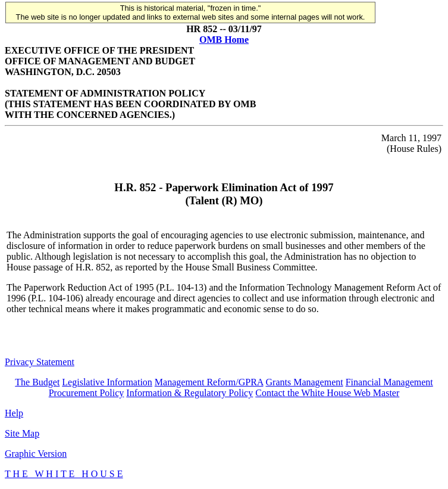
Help (14, 413)
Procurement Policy (87, 393)
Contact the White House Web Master (327, 393)
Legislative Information (107, 382)
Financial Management (389, 382)
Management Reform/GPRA (209, 382)
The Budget (37, 382)
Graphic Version (36, 454)
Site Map (22, 433)
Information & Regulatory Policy (189, 393)
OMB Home (224, 40)
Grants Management (305, 382)
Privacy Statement (40, 362)
